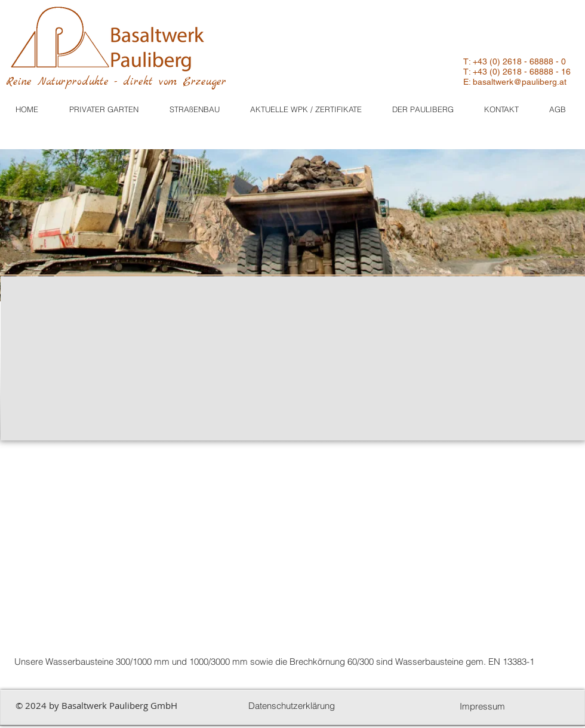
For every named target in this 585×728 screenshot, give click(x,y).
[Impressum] (482, 706)
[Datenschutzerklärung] (292, 706)
